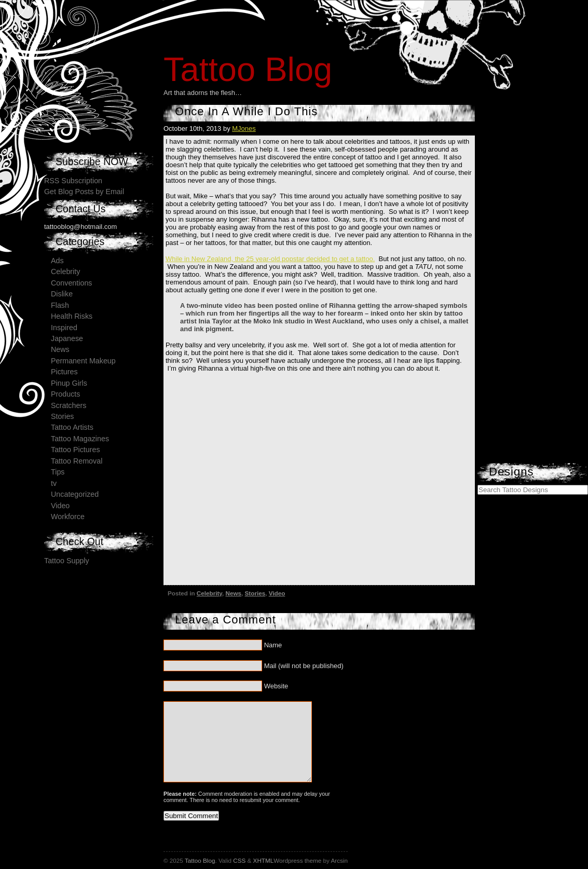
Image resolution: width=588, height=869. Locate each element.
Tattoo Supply (67, 561)
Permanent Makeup (83, 361)
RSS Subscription (73, 181)
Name (273, 645)
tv (54, 483)
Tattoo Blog (248, 69)
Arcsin (339, 860)
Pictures (64, 372)
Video (277, 593)
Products (65, 394)
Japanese (67, 338)
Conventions (71, 283)
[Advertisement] (527, 306)
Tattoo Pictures (76, 450)
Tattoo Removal (77, 461)
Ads (57, 261)
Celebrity (209, 593)
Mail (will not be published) (304, 666)
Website (276, 686)
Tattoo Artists (72, 427)
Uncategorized (75, 494)
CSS (239, 860)
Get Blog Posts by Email (84, 192)
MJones (244, 128)
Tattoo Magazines (80, 439)
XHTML (264, 860)
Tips (58, 472)
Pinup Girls (69, 383)
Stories (255, 593)
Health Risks (72, 316)
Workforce (68, 517)
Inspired (64, 328)
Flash (60, 305)
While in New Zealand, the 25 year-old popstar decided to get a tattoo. (270, 259)
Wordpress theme (297, 860)
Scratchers (69, 405)
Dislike (62, 294)
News (234, 593)
